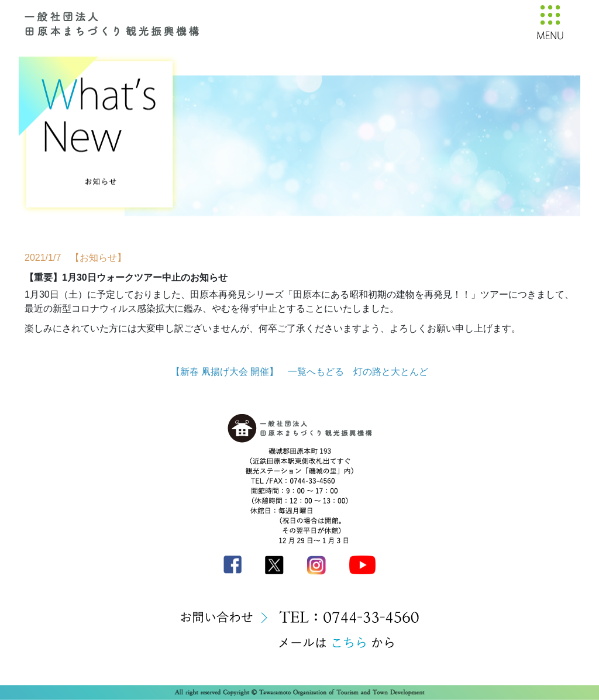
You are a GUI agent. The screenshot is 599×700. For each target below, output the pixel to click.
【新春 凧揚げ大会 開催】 (225, 372)
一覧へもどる (316, 372)
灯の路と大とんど (391, 372)
